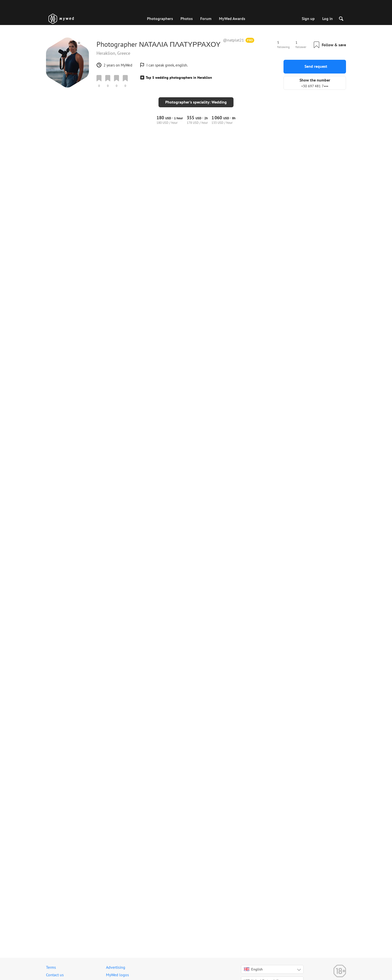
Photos (187, 19)
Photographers (160, 19)
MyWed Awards (232, 19)
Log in (327, 19)
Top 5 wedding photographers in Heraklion (179, 78)
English (253, 969)
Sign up (308, 19)
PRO (250, 40)
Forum (206, 19)
